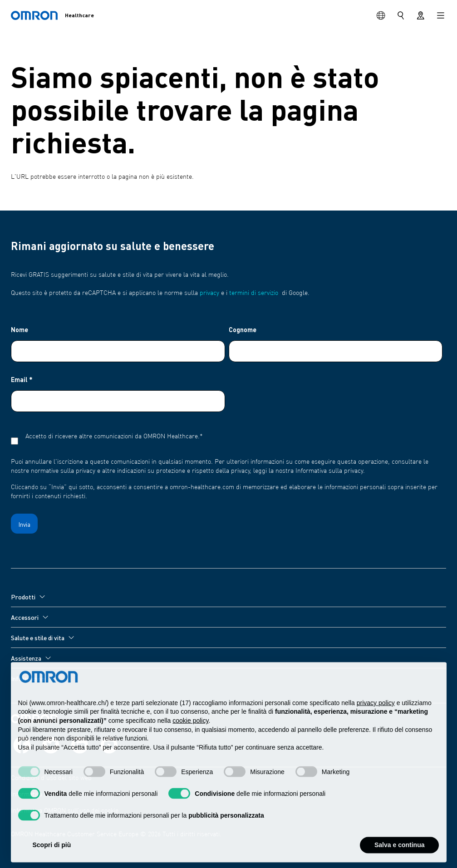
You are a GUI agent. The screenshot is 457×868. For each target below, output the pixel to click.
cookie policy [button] (190, 740)
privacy (209, 293)
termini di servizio (254, 293)
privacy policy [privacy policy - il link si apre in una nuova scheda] (376, 722)
